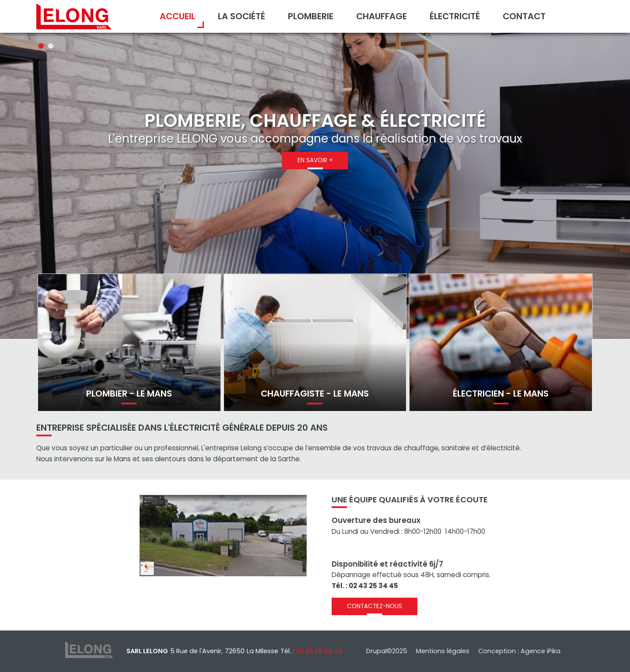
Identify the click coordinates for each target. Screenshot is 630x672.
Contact (524, 16)
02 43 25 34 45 (319, 651)
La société (241, 16)
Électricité (455, 16)
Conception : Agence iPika (519, 651)
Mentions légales (443, 651)
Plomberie (311, 16)
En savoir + (315, 160)
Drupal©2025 (387, 651)
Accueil (177, 16)
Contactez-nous (374, 606)
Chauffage (381, 16)
